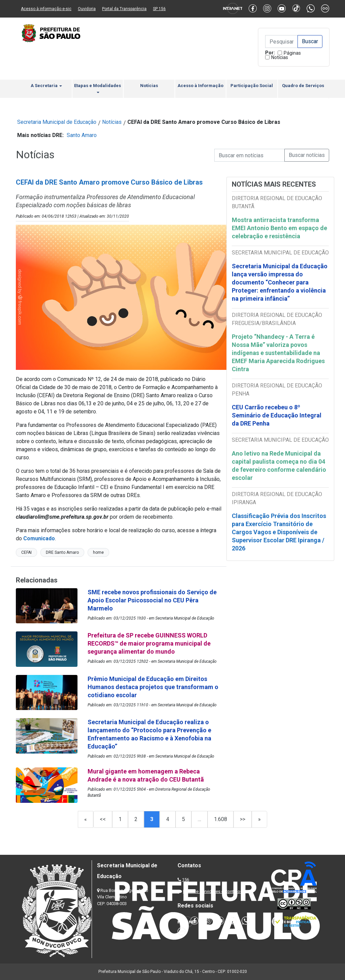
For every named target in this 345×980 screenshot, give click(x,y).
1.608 (221, 819)
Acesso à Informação (200, 86)
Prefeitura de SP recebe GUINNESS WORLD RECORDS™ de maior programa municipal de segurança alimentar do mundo (149, 643)
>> (243, 819)
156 (185, 880)
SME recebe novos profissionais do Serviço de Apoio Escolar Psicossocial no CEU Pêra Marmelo (152, 600)
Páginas (292, 53)
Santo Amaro (82, 135)
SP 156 (159, 9)
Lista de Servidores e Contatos (213, 891)
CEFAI (26, 552)
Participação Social (252, 86)
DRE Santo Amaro (62, 552)
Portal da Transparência (124, 9)
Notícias (280, 57)
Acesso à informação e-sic (46, 9)
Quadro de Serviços (303, 86)
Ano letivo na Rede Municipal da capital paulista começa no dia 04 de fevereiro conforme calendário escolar (279, 466)
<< (103, 819)
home (98, 552)
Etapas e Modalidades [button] (98, 88)
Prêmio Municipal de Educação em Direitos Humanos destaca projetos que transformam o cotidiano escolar (153, 687)
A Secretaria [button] (46, 86)
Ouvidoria (87, 9)
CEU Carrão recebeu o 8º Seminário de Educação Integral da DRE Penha (277, 415)
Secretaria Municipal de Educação (57, 122)
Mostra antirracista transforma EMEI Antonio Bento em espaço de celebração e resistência (279, 228)
